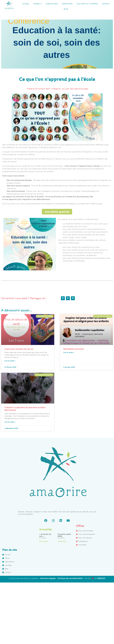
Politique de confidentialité (70, 640)
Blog (66, 9)
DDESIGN (101, 640)
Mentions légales (48, 640)
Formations (67, 4)
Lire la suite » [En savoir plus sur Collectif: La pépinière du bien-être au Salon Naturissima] (10, 483)
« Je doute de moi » (45, 597)
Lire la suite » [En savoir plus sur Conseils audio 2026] (62, 603)
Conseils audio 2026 (64, 597)
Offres (38, 4)
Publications (52, 4)
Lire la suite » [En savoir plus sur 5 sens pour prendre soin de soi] (10, 422)
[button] (63, 360)
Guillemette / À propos (87, 4)
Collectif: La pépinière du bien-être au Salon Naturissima (25, 470)
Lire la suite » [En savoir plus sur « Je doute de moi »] (44, 603)
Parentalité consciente (74, 410)
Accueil (26, 4)
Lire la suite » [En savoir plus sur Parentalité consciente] (69, 414)
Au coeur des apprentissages (75, 89)
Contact (106, 4)
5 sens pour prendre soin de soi (19, 410)
